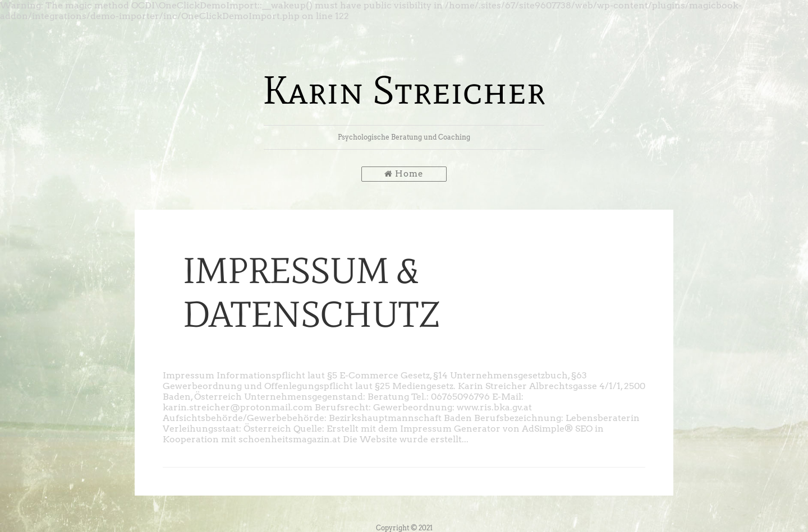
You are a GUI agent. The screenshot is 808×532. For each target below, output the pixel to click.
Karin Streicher (404, 90)
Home (404, 174)
